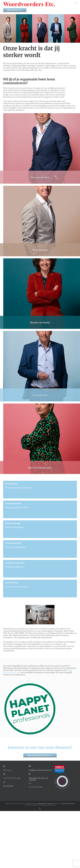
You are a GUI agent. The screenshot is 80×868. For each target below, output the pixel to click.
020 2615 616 (8, 786)
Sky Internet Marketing (68, 803)
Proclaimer (50, 803)
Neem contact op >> (15, 10)
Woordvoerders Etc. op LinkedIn (38, 779)
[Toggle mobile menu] (76, 3)
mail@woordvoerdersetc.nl (40, 770)
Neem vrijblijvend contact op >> (40, 755)
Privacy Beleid (42, 803)
